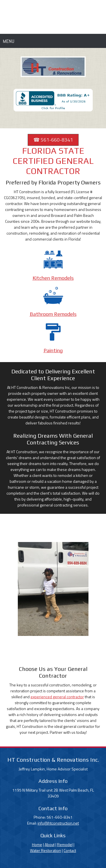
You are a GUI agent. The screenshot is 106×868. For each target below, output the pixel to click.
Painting (53, 350)
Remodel (65, 844)
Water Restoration (46, 850)
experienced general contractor (57, 697)
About (50, 844)
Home (37, 844)
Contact (70, 850)
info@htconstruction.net (58, 823)
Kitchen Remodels (53, 278)
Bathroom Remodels (53, 314)
